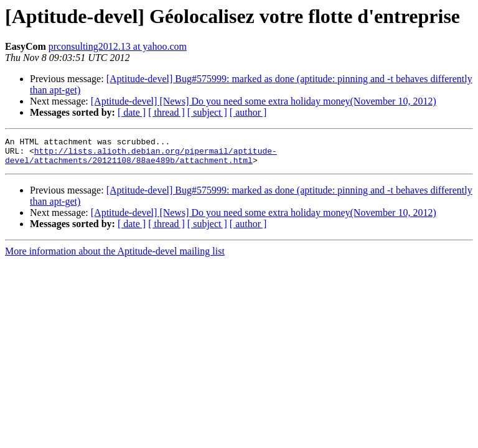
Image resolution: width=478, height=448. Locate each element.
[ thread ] (166, 112)
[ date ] (132, 112)
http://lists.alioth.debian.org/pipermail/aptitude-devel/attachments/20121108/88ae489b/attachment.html (141, 160)
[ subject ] (207, 112)
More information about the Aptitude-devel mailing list (115, 257)
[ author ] (248, 112)
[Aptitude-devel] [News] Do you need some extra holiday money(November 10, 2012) (264, 101)
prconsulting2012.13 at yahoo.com (118, 46)
